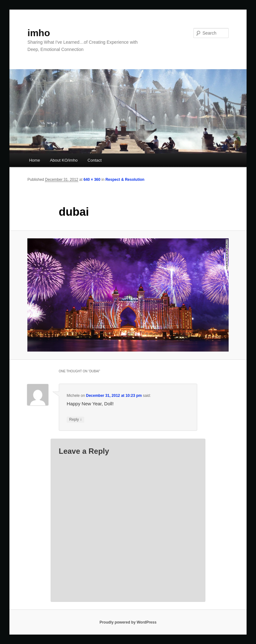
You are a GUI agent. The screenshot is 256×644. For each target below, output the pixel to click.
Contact (95, 160)
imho (39, 33)
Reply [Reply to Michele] (75, 420)
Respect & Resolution (125, 180)
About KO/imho (64, 160)
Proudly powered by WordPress (128, 622)
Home (34, 160)
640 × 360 (92, 180)
